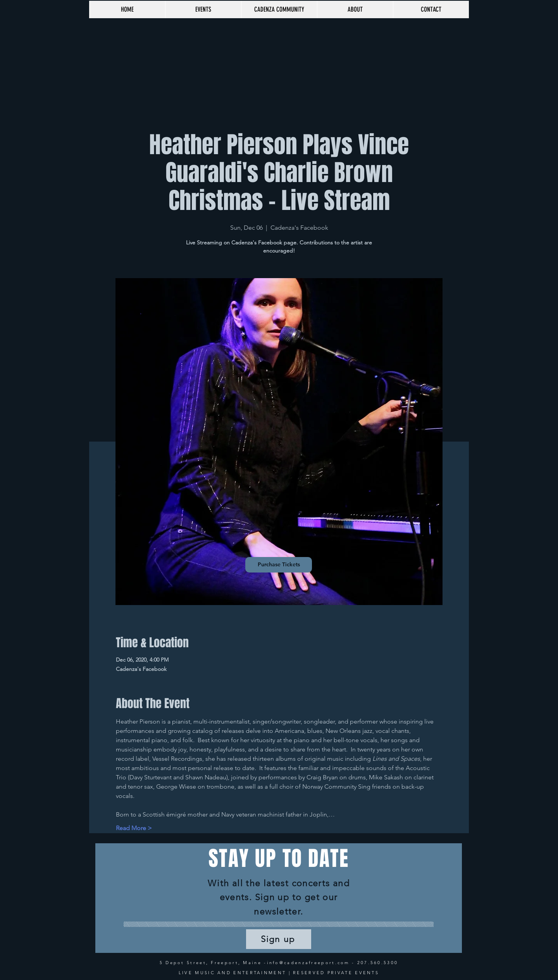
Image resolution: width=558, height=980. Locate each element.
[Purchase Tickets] (279, 565)
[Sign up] (279, 939)
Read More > (134, 828)
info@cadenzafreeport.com (308, 963)
